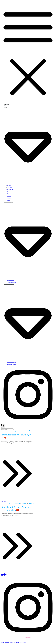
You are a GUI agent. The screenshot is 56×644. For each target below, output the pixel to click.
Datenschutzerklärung (28, 639)
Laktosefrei (31, 431)
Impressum (28, 638)
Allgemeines (17, 431)
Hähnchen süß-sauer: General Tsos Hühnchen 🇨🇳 (15, 508)
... (30, 443)
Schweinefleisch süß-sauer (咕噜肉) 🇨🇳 (16, 436)
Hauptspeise (24, 431)
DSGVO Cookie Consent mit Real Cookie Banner (14, 643)
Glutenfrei (18, 503)
